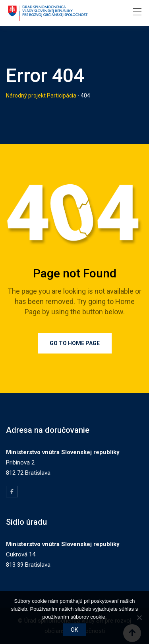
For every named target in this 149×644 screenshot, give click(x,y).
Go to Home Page (75, 343)
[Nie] (139, 617)
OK (74, 630)
